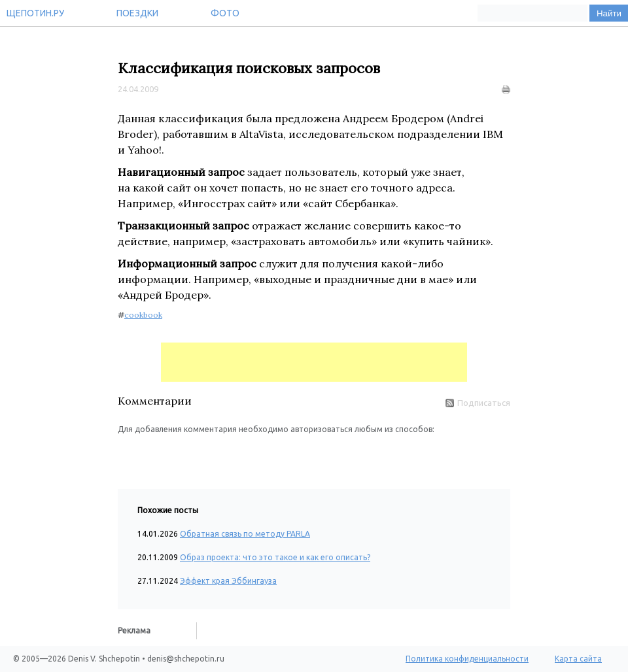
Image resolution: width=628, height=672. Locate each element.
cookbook (143, 315)
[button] (128, 455)
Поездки (137, 13)
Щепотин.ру (35, 13)
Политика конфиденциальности (467, 659)
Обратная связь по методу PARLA (245, 534)
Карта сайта (578, 659)
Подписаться (478, 403)
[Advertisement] (314, 362)
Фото (225, 13)
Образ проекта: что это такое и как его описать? (275, 557)
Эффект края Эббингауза (228, 581)
